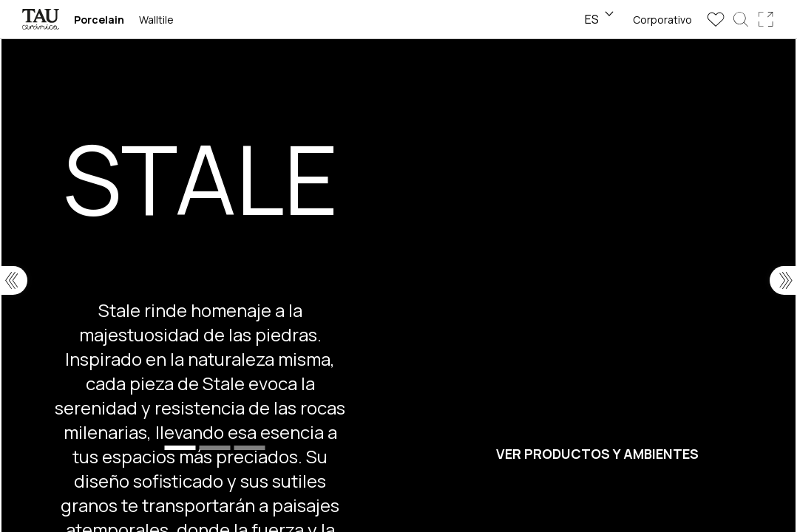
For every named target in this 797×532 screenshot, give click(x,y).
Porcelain (99, 20)
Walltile (156, 20)
